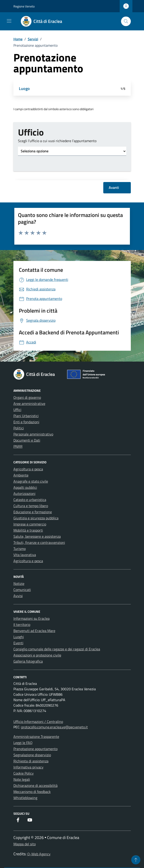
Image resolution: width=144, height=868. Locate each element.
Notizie (19, 584)
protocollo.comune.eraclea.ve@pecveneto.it (54, 727)
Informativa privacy (28, 767)
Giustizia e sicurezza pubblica (36, 518)
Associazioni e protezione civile (37, 655)
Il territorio (22, 625)
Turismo (20, 549)
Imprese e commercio (30, 524)
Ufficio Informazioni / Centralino (38, 722)
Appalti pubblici (25, 487)
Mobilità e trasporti (28, 530)
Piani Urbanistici (26, 416)
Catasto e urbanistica (30, 500)
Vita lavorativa (25, 555)
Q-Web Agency (39, 854)
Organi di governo (27, 397)
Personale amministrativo (33, 434)
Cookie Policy (24, 773)
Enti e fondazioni (26, 422)
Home (18, 39)
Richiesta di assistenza (31, 761)
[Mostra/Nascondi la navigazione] (9, 21)
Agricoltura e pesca (28, 469)
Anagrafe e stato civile (31, 481)
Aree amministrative (29, 404)
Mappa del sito (25, 844)
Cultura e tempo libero (31, 506)
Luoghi (19, 637)
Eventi (18, 643)
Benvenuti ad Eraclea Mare (34, 631)
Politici (19, 428)
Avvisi (18, 596)
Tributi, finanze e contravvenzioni (39, 542)
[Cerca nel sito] (126, 21)
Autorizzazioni (24, 494)
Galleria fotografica (28, 661)
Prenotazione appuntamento (35, 749)
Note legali (22, 779)
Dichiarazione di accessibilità (35, 785)
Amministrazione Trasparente (36, 737)
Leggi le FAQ (23, 743)
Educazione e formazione (33, 512)
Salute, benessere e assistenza (37, 536)
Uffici (17, 410)
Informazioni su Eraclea (32, 618)
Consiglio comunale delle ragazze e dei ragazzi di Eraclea (57, 649)
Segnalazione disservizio (32, 755)
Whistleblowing (25, 798)
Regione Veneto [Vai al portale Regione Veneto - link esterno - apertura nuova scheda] (24, 6)
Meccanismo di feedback (32, 792)
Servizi (33, 39)
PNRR (18, 446)
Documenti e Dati (27, 440)
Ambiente (21, 475)
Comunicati (22, 590)
